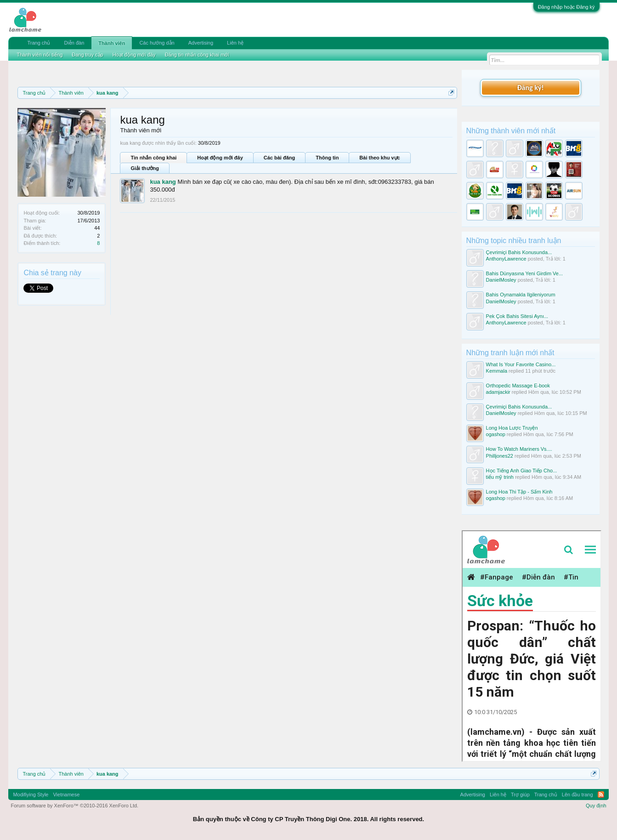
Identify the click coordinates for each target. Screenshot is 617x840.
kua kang (163, 182)
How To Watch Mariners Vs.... (519, 449)
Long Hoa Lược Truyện (512, 428)
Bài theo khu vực (379, 158)
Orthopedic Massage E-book (518, 386)
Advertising (201, 43)
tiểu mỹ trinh (500, 477)
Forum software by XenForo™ (74, 806)
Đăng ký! (530, 88)
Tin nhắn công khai (153, 158)
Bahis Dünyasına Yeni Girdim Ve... (525, 273)
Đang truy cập (87, 55)
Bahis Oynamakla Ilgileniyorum (521, 295)
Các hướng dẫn (157, 43)
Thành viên (112, 43)
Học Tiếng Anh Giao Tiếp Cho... (522, 471)
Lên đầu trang (577, 795)
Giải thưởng (145, 168)
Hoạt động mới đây (220, 158)
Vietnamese (66, 795)
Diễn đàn (74, 43)
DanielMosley (501, 280)
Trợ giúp (520, 795)
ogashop (496, 434)
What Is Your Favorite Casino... (521, 364)
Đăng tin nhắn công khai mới (197, 55)
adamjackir (498, 392)
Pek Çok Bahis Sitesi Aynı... (517, 316)
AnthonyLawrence (506, 259)
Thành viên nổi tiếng (40, 55)
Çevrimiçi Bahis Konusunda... (519, 252)
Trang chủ (39, 43)
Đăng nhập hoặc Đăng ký (566, 7)
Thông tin (327, 158)
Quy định (596, 806)
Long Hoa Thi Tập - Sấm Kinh (519, 492)
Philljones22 (500, 456)
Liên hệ (235, 43)
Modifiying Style (31, 795)
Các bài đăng (279, 158)
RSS (601, 795)
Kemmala (497, 371)
